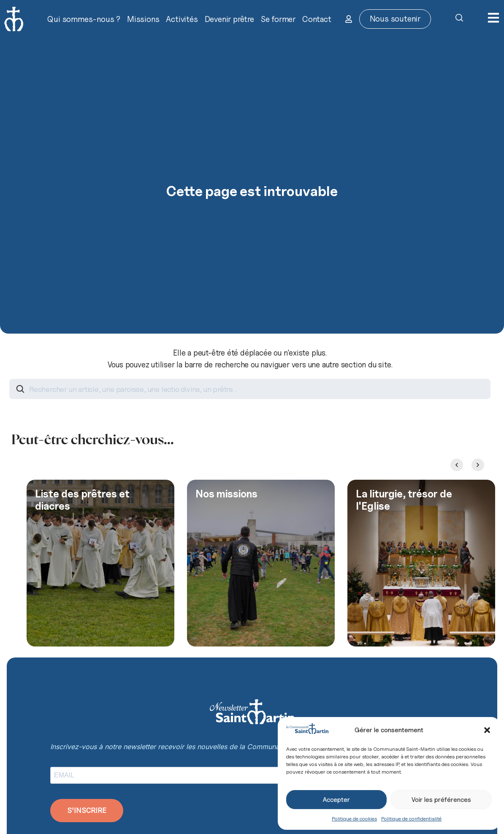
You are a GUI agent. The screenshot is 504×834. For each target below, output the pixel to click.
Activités (182, 19)
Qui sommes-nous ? (84, 19)
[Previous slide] (457, 465)
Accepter (336, 800)
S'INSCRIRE (87, 810)
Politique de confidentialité (411, 819)
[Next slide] (478, 465)
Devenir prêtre (229, 19)
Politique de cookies (354, 819)
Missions (143, 19)
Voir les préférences (441, 800)
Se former (278, 19)
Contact (317, 19)
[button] (487, 730)
